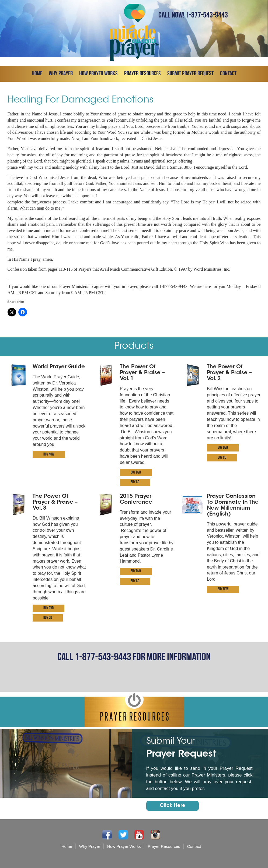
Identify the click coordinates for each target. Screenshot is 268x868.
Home (37, 74)
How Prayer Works (98, 74)
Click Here (173, 806)
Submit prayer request (190, 74)
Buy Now (49, 455)
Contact (228, 74)
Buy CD (135, 482)
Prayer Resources (142, 74)
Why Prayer (61, 74)
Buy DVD (136, 473)
